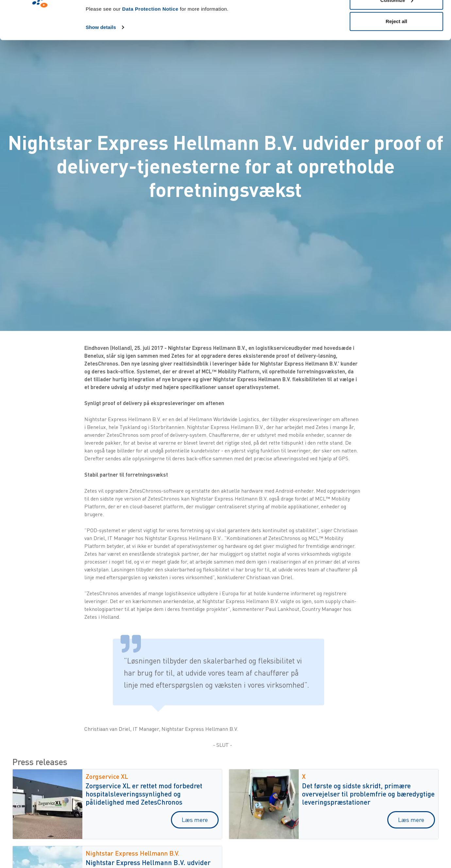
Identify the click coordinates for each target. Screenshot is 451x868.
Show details (101, 66)
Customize (397, 39)
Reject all (396, 60)
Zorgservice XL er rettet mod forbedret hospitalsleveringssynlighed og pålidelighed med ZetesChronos (144, 794)
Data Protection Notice (150, 48)
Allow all (397, 17)
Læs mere (195, 820)
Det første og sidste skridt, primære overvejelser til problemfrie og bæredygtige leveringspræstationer (368, 794)
